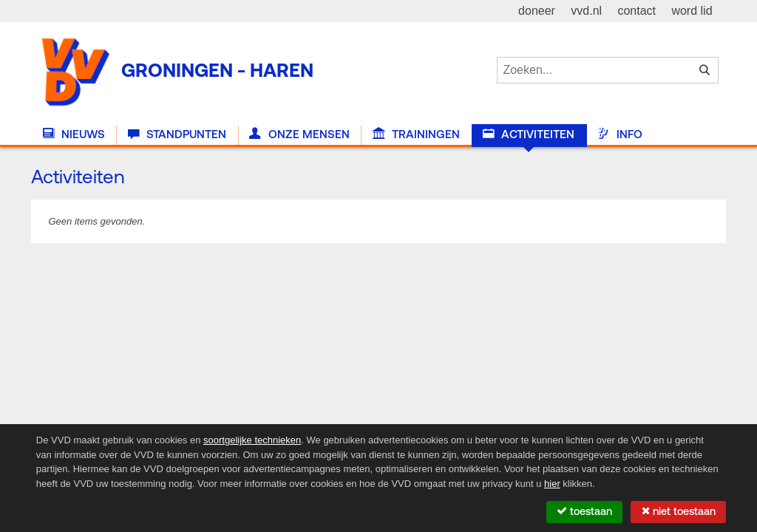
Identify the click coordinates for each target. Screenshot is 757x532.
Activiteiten (529, 134)
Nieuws (74, 134)
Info (619, 134)
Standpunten (177, 134)
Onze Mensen (299, 134)
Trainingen (416, 134)
